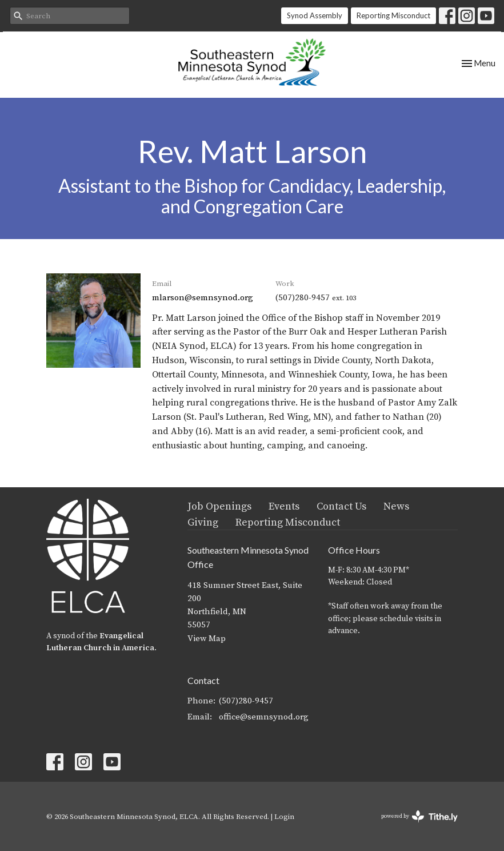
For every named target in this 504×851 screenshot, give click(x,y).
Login (284, 817)
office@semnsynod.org (264, 717)
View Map (207, 639)
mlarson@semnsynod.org (203, 298)
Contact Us (341, 506)
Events (284, 506)
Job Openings (219, 506)
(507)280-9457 (246, 701)
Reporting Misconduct (393, 15)
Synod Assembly (315, 15)
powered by (419, 816)
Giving (203, 522)
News (396, 506)
